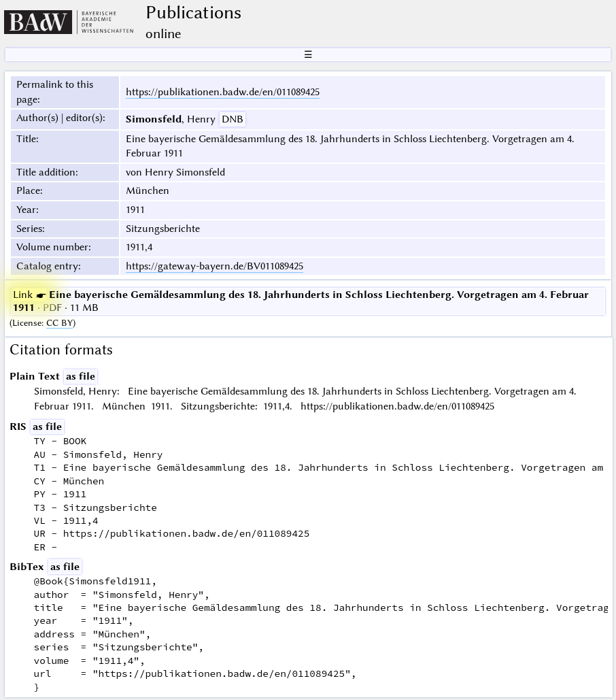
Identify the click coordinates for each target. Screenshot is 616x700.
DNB (233, 119)
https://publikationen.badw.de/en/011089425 (223, 92)
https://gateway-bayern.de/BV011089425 (215, 266)
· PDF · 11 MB (301, 301)
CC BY (59, 323)
